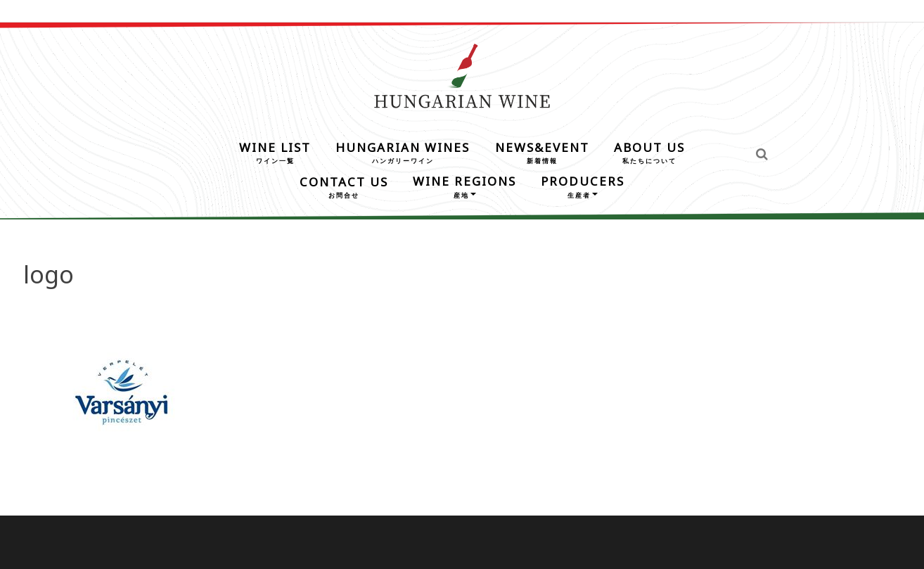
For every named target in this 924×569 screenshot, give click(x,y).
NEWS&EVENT (542, 152)
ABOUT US (649, 152)
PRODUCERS (583, 186)
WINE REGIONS (464, 186)
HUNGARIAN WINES (403, 152)
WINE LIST (275, 152)
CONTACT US (344, 186)
